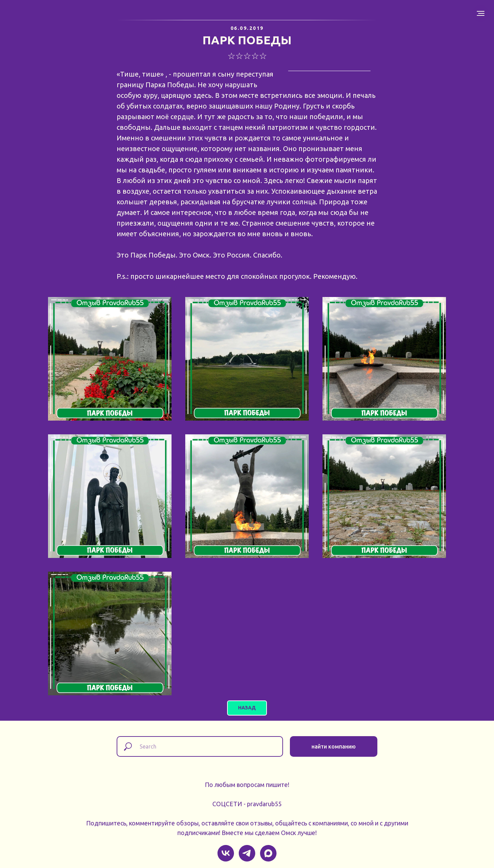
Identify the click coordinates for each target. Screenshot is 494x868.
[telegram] (247, 853)
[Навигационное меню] (481, 13)
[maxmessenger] (268, 853)
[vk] (226, 853)
